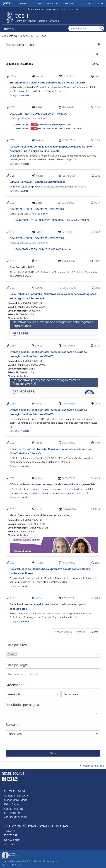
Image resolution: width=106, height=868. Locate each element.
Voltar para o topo (92, 766)
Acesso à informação (48, 4)
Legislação (86, 4)
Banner (24, 191)
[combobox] (53, 654)
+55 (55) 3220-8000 (16, 817)
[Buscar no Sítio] (84, 29)
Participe (69, 4)
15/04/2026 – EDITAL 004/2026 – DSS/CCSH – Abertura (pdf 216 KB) (52, 220)
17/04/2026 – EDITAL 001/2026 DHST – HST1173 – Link (48, 128)
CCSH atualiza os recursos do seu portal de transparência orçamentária (52, 484)
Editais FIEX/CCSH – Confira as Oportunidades (37, 182)
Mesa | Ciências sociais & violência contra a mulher (40, 515)
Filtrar (53, 753)
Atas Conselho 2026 (22, 267)
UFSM (11, 865)
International (53, 9)
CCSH (13, 76)
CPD (19, 865)
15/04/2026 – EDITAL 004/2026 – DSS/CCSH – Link (43, 249)
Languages (35, 9)
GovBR (7, 3)
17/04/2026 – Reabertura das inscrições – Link (43, 124)
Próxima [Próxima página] (94, 632)
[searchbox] (19, 654)
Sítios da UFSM (71, 9)
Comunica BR (25, 4)
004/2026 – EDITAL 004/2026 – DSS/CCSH (37, 209)
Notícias (25, 95)
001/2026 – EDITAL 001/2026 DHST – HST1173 (39, 113)
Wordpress (52, 861)
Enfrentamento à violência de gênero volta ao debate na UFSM (48, 82)
